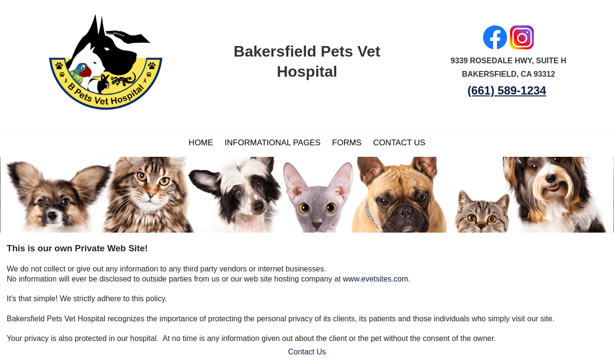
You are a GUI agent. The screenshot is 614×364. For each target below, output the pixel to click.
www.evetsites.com (376, 279)
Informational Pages (272, 143)
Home (201, 143)
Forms (347, 143)
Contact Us (399, 143)
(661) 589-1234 (507, 90)
